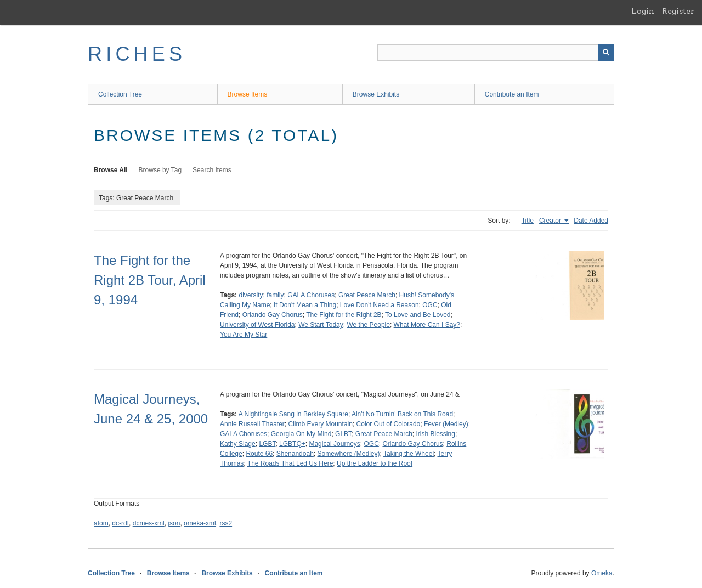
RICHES (137, 54)
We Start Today (321, 325)
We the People (368, 325)
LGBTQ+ (292, 444)
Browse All (111, 170)
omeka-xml (200, 523)
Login (643, 11)
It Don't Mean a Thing (305, 305)
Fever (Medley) (446, 424)
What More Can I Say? (427, 325)
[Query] (496, 53)
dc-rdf (120, 523)
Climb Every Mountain (321, 424)
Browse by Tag (160, 170)
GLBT (343, 434)
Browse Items (248, 94)
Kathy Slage (238, 444)
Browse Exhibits (376, 94)
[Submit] (606, 53)
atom (101, 523)
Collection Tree (120, 94)
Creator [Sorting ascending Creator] (551, 220)
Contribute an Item (512, 94)
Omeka (602, 573)
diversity (251, 295)
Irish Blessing (436, 434)
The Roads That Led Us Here (290, 463)
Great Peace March (367, 295)
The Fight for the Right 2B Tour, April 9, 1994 (150, 280)
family (275, 295)
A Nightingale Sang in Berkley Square (293, 414)
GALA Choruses (311, 295)
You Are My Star (244, 335)
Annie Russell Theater (252, 424)
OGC (430, 305)
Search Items (212, 170)
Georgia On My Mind (301, 434)
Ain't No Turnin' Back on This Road (402, 414)
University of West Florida (257, 325)
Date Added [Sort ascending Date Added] (591, 220)
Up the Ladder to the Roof (375, 463)
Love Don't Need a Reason (380, 305)
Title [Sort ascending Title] (528, 220)
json (174, 523)
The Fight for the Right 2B (344, 315)
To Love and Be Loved (418, 315)
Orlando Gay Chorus (273, 315)
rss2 (226, 523)
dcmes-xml (149, 523)
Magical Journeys (334, 444)
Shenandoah (295, 454)
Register (678, 11)
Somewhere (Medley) (349, 454)
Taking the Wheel (409, 454)
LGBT (267, 444)
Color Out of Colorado (389, 424)
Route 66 (259, 454)
